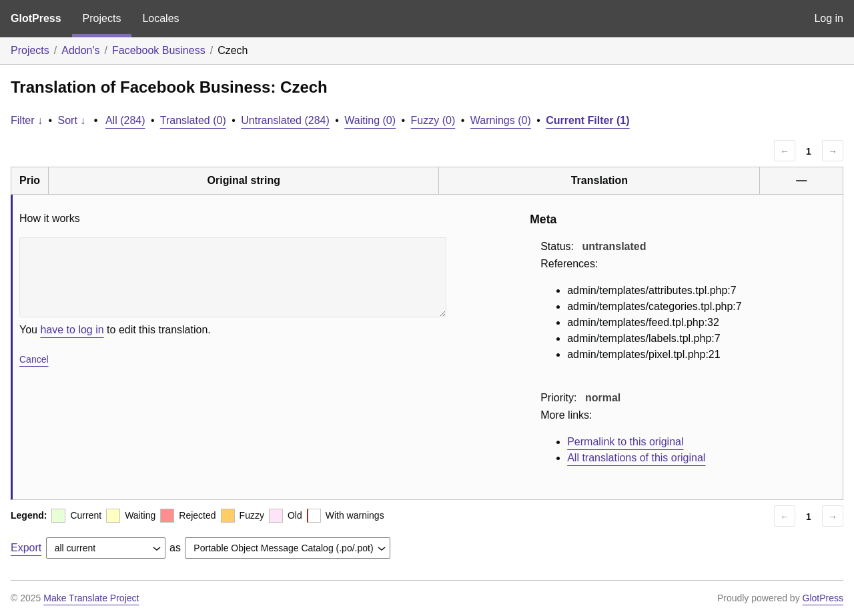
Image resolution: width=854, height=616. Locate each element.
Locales (160, 18)
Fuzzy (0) (433, 120)
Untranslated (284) (285, 120)
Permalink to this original (625, 442)
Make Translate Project (91, 598)
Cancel (34, 359)
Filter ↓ (27, 120)
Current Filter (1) (587, 120)
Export (26, 548)
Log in (829, 18)
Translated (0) (193, 120)
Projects (102, 18)
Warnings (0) (501, 120)
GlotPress (36, 18)
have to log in (72, 330)
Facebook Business (159, 50)
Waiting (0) (370, 120)
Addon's (80, 50)
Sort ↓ (72, 120)
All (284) (125, 120)
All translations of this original (636, 458)
